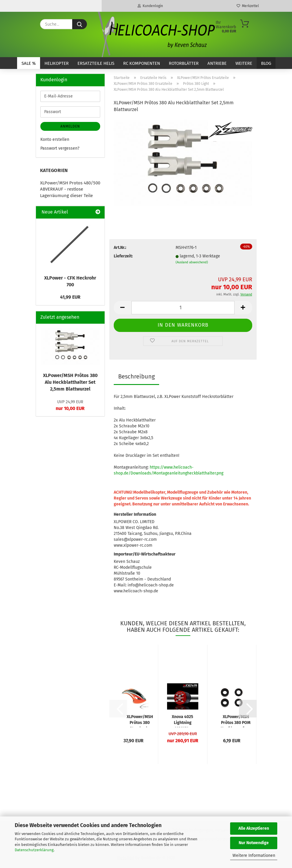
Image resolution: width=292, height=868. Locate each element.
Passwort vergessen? (60, 148)
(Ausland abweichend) (192, 262)
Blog (266, 63)
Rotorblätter (184, 63)
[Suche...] (80, 24)
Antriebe (217, 63)
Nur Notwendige (254, 843)
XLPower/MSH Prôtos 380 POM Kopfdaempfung (236, 721)
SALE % (29, 63)
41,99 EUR (70, 297)
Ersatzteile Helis (96, 63)
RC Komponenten (142, 63)
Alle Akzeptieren (254, 828)
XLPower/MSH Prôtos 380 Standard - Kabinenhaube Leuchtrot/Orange (140, 721)
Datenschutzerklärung (34, 850)
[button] (123, 308)
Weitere (244, 63)
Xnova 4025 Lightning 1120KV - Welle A (183, 721)
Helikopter (57, 63)
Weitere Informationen (254, 855)
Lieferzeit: (123, 256)
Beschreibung (136, 376)
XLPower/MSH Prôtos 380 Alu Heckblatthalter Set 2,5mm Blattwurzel (70, 382)
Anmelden (70, 126)
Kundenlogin (150, 6)
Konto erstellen (55, 139)
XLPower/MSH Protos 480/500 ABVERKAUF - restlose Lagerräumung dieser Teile (70, 189)
